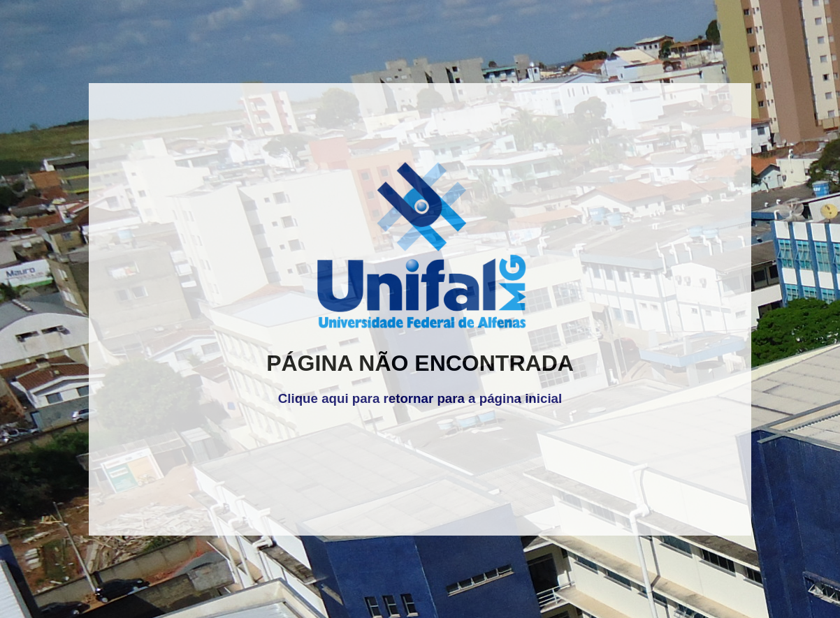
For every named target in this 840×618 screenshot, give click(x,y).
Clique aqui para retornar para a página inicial (420, 398)
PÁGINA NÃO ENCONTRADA (420, 363)
